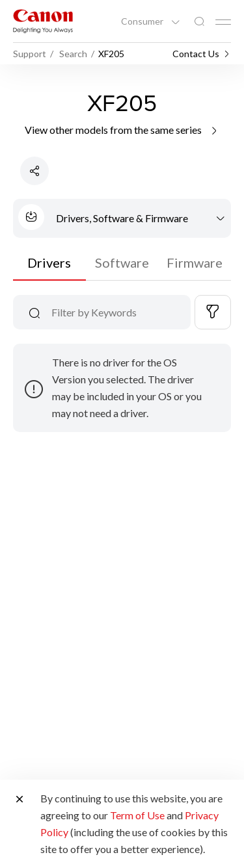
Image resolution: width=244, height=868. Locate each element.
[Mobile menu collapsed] (223, 22)
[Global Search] (199, 22)
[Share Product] (34, 171)
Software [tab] (122, 262)
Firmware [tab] (195, 262)
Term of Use (137, 815)
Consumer (143, 21)
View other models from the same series (122, 130)
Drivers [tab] (49, 262)
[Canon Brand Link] (43, 21)
